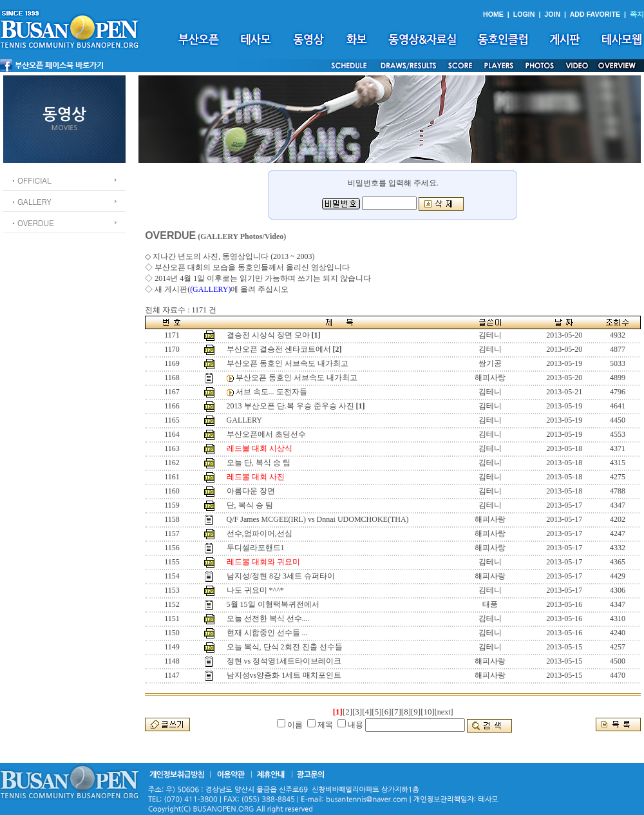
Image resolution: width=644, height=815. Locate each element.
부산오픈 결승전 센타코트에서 (279, 349)
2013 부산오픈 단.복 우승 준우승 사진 (290, 406)
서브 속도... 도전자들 (271, 392)
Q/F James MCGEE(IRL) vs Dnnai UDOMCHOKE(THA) (318, 519)
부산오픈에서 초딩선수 (266, 434)
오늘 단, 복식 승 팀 (259, 463)
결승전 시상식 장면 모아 (268, 335)
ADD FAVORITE (595, 14)
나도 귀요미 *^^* (255, 590)
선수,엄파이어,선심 (260, 533)
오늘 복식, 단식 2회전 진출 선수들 (285, 647)
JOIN (552, 14)
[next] (444, 712)
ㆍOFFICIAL (31, 180)
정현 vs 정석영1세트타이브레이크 (284, 661)
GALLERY (244, 420)
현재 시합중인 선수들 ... (267, 633)
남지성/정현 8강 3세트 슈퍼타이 (281, 576)
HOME (493, 14)
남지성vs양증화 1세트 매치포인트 (284, 675)
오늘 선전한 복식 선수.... (268, 618)
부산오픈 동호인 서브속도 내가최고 (288, 363)
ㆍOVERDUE (32, 223)
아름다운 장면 (251, 491)
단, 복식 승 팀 (250, 505)
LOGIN (524, 14)
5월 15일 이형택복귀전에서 (273, 604)
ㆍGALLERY (31, 201)
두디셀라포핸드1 (256, 548)
